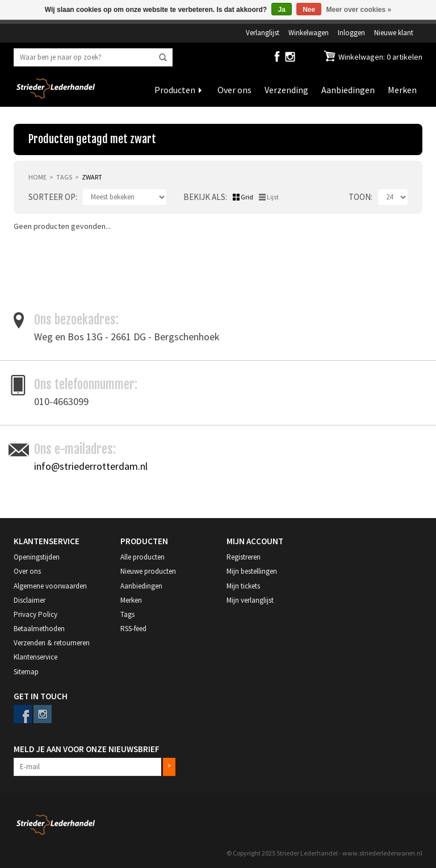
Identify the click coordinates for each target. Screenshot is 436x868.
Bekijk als (204, 197)
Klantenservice (35, 657)
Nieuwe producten (148, 571)
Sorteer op (52, 197)
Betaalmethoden (39, 629)
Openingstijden (37, 557)
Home (37, 177)
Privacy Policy (35, 614)
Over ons (234, 90)
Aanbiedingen (348, 90)
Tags (64, 177)
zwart (92, 177)
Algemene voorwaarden (50, 586)
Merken (402, 90)
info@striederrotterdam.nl (91, 466)
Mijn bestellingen (252, 571)
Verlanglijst (263, 32)
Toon (360, 197)
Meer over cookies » (359, 10)
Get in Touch (41, 696)
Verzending (286, 90)
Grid (247, 197)
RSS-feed (133, 629)
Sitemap (26, 672)
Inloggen (351, 32)
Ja (281, 10)
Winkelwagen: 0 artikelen (380, 57)
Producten (175, 90)
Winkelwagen (309, 32)
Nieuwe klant (394, 32)
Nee (309, 10)
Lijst (273, 197)
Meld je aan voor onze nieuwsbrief (87, 749)
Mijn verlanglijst (250, 600)
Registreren (244, 557)
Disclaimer (30, 600)
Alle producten (142, 557)
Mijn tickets (243, 586)
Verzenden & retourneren (52, 643)
